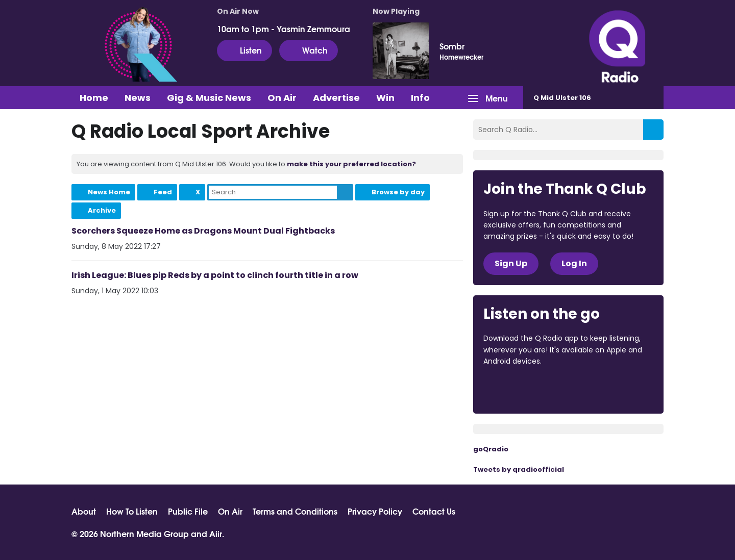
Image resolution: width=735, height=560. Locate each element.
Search (345, 192)
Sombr (452, 46)
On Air (282, 98)
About (84, 511)
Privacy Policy (375, 511)
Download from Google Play (608, 389)
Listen (244, 50)
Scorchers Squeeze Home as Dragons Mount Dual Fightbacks (203, 231)
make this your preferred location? (351, 164)
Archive (102, 210)
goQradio (491, 449)
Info (420, 98)
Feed (163, 192)
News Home (109, 192)
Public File (188, 511)
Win (385, 98)
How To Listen (132, 511)
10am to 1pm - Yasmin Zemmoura (284, 29)
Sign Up (511, 263)
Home (94, 98)
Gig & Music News (209, 98)
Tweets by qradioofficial (519, 469)
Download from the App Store (523, 389)
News (138, 98)
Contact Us (434, 511)
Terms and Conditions (295, 511)
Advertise (336, 98)
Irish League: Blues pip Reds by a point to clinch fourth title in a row (215, 275)
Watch (309, 50)
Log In (574, 263)
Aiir (216, 533)
